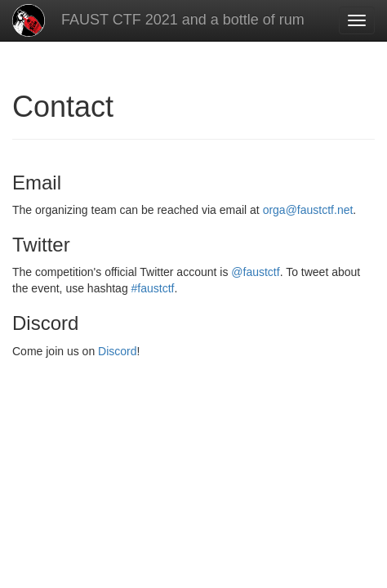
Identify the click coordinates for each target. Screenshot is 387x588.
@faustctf (255, 272)
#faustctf (153, 288)
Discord (117, 351)
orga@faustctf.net (308, 210)
